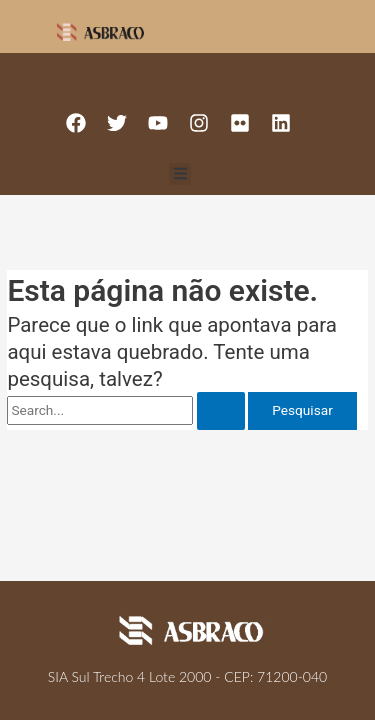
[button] (180, 174)
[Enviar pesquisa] (221, 411)
